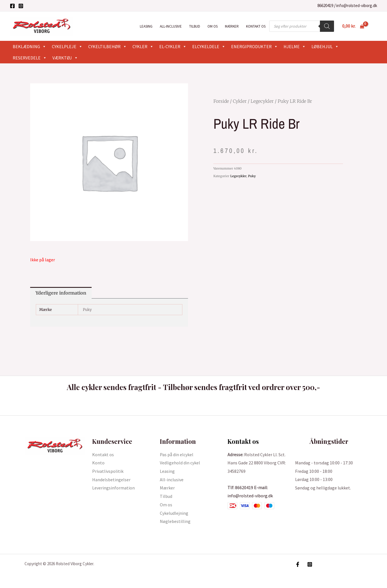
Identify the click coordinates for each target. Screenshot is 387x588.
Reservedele (30, 58)
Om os (213, 26)
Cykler (143, 46)
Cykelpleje (67, 46)
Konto (98, 463)
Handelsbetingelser (111, 480)
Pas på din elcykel (177, 455)
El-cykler (173, 46)
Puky (252, 176)
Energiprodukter (255, 46)
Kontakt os (256, 26)
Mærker (232, 26)
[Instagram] (21, 6)
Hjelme (295, 46)
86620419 (325, 5)
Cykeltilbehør (108, 46)
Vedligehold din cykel (180, 463)
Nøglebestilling (175, 521)
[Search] (327, 26)
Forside (221, 101)
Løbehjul (325, 46)
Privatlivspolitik (108, 471)
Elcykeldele (209, 46)
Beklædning (29, 46)
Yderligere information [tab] (61, 293)
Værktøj (65, 58)
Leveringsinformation (113, 488)
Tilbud (195, 26)
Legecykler (262, 101)
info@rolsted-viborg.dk (357, 5)
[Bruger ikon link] (375, 26)
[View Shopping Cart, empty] (353, 26)
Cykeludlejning (174, 513)
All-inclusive (171, 26)
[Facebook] (12, 6)
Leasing (146, 26)
